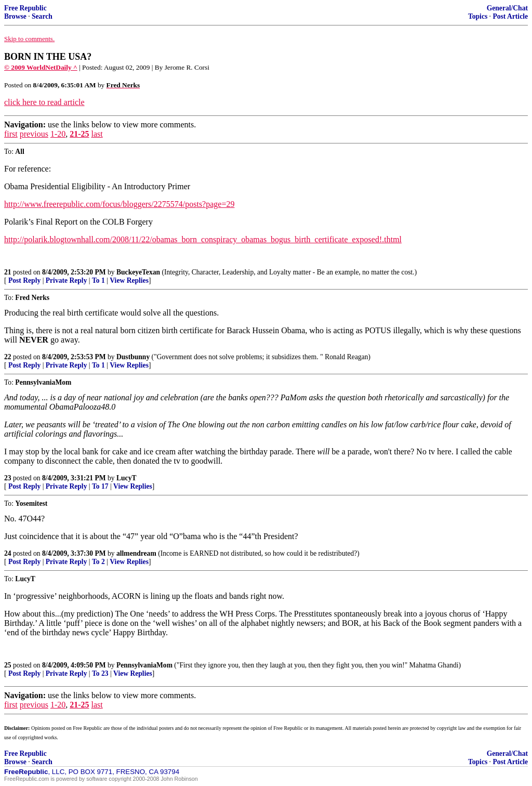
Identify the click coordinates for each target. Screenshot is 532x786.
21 (8, 272)
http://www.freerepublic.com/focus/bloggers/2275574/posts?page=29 (119, 204)
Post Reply (24, 280)
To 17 (100, 486)
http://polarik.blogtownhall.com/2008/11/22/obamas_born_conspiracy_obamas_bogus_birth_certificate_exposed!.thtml (203, 239)
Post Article (510, 16)
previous (34, 134)
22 (8, 357)
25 (8, 665)
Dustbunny (133, 357)
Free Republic (25, 8)
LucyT (127, 478)
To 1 (98, 280)
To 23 (100, 673)
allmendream (136, 553)
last (97, 134)
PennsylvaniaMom (144, 665)
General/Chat (507, 8)
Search (42, 16)
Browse (15, 16)
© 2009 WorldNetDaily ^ (41, 67)
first (11, 134)
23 (8, 478)
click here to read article (44, 102)
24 (8, 553)
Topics (478, 16)
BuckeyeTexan (138, 272)
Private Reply (66, 280)
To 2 (98, 562)
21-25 (79, 134)
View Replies (129, 280)
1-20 (58, 134)
